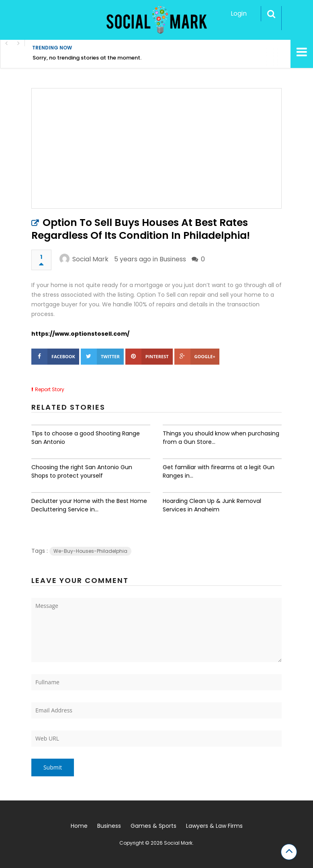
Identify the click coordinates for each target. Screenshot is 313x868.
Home (79, 826)
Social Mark (90, 259)
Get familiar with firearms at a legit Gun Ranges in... (219, 471)
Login (239, 13)
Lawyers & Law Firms (214, 826)
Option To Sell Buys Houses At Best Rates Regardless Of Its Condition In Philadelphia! (141, 229)
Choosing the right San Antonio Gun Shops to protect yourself (82, 471)
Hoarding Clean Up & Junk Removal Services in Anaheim (212, 505)
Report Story (50, 389)
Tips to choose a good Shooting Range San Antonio (86, 438)
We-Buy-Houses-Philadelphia (90, 551)
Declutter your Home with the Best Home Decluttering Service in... (89, 505)
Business (173, 259)
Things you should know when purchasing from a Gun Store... (221, 438)
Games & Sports (153, 826)
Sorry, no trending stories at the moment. (87, 58)
